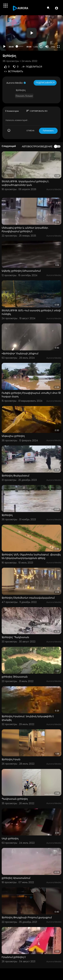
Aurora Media (16, 83)
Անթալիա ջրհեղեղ (13, 436)
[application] (32, 33)
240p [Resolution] (53, 47)
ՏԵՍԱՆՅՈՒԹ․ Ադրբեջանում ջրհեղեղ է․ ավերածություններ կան (26, 183)
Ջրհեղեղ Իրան (11, 759)
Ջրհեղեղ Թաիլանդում (15, 476)
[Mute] (47, 47)
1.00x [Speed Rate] (36, 47)
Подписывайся (45, 83)
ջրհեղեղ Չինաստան (15, 677)
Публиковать (48, 131)
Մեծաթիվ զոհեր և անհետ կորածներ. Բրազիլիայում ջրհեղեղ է (25, 230)
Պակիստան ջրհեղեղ (15, 799)
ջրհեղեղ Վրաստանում (16, 878)
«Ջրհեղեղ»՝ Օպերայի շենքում (20, 353)
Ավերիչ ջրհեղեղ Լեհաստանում (21, 271)
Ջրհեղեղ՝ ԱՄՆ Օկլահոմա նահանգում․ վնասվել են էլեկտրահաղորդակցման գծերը (31, 556)
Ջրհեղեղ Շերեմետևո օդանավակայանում (28, 598)
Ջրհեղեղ (7, 515)
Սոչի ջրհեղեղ (10, 838)
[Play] (4, 47)
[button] (57, 8)
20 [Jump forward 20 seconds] (41, 46)
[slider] (20, 46)
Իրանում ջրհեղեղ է (14, 957)
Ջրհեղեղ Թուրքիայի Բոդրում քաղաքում (27, 917)
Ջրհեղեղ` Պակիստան (15, 637)
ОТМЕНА (30, 131)
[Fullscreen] (58, 47)
